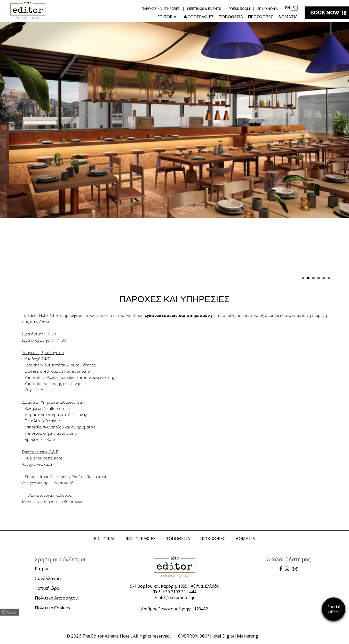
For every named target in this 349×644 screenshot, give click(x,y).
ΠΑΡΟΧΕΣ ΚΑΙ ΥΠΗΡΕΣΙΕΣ (161, 9)
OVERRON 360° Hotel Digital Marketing (218, 636)
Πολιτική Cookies (52, 608)
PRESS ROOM (239, 9)
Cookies (9, 612)
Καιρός (42, 568)
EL (294, 8)
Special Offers (334, 609)
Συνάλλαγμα (48, 578)
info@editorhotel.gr (176, 598)
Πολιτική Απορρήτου (57, 598)
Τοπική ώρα (47, 588)
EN (287, 8)
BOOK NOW (325, 13)
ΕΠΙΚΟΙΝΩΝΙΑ (268, 9)
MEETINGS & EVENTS (204, 9)
